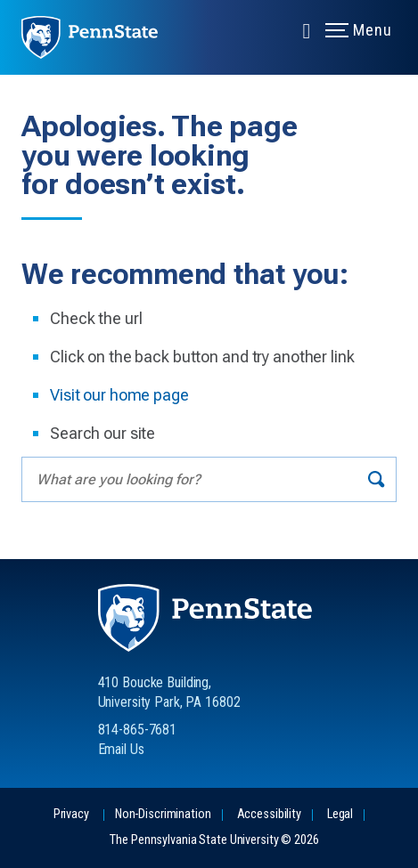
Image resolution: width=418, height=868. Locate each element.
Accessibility (269, 814)
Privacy (71, 814)
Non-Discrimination (163, 814)
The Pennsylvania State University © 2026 (214, 840)
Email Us (121, 749)
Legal (340, 814)
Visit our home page (119, 395)
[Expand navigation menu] (307, 29)
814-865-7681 (138, 730)
